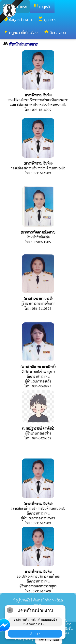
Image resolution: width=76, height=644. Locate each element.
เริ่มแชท (35, 633)
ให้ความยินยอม (49, 639)
